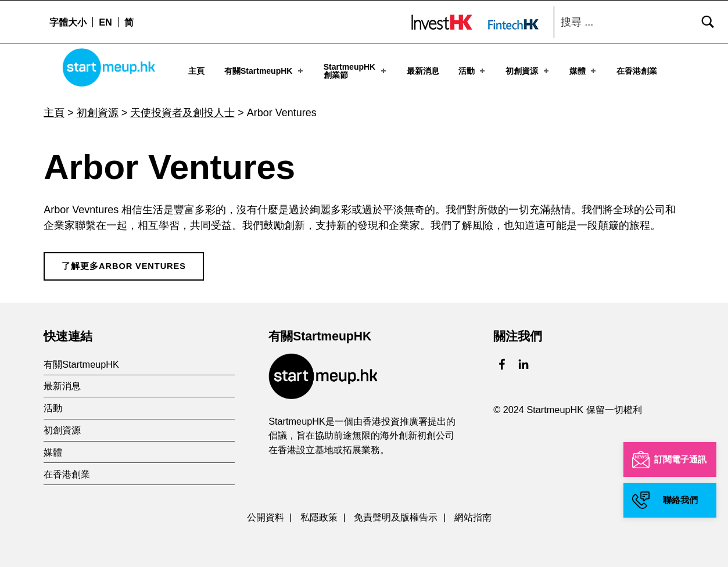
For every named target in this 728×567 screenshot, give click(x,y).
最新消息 (423, 71)
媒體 (584, 71)
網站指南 (473, 514)
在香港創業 (637, 71)
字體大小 (68, 22)
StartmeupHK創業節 (356, 71)
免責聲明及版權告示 (396, 514)
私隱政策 (319, 514)
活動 (473, 71)
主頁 (196, 71)
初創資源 (528, 71)
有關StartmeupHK (265, 71)
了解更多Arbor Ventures (124, 263)
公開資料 (266, 514)
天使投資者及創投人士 (182, 109)
